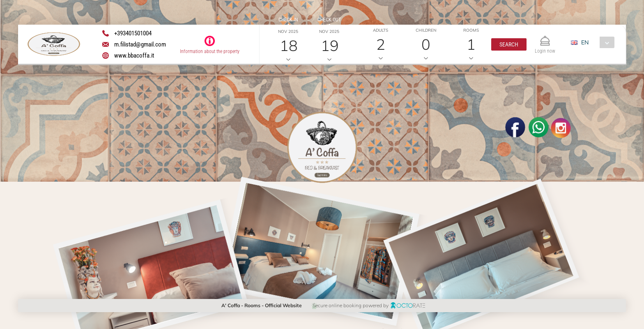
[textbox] (79, 130)
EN (585, 42)
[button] (508, 44)
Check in (288, 20)
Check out (329, 20)
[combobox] (596, 42)
